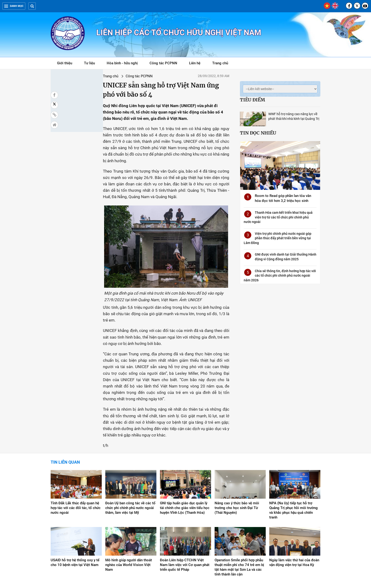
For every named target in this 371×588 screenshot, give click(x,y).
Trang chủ (220, 63)
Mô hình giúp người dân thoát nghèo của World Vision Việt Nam (129, 526)
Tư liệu (92, 64)
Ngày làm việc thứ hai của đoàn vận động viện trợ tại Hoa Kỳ (294, 523)
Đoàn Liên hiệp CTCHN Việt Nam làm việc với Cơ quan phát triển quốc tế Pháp (185, 526)
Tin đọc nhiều (258, 133)
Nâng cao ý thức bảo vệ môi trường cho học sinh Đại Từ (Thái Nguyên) (237, 469)
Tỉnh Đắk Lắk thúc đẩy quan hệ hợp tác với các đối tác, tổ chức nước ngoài (76, 469)
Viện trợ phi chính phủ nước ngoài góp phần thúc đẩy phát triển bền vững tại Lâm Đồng (278, 238)
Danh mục (14, 6)
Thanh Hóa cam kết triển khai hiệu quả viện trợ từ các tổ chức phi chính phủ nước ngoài (278, 217)
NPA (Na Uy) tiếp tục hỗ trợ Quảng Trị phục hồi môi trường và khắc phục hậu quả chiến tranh (294, 471)
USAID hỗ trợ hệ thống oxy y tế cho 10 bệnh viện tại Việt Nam (75, 523)
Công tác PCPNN (163, 63)
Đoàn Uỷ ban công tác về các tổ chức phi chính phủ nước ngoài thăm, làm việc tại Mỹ (130, 469)
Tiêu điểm (252, 100)
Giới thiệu (65, 63)
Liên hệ (195, 63)
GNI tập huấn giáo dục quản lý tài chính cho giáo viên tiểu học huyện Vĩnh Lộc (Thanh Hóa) (185, 469)
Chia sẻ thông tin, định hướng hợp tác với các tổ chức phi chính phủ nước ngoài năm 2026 (280, 276)
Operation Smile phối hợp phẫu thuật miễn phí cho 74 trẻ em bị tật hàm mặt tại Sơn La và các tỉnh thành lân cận (239, 528)
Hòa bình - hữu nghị (122, 63)
